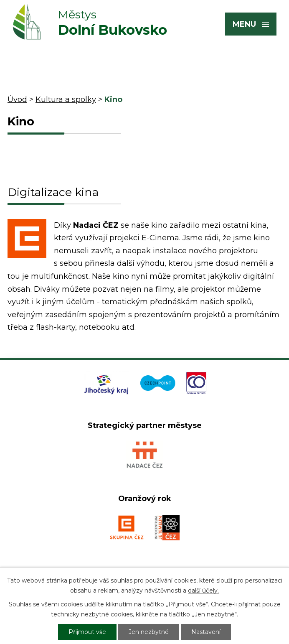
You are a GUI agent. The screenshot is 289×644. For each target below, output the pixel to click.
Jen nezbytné (149, 632)
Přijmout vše (87, 632)
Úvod (17, 99)
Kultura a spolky (66, 99)
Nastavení (206, 632)
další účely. (203, 591)
